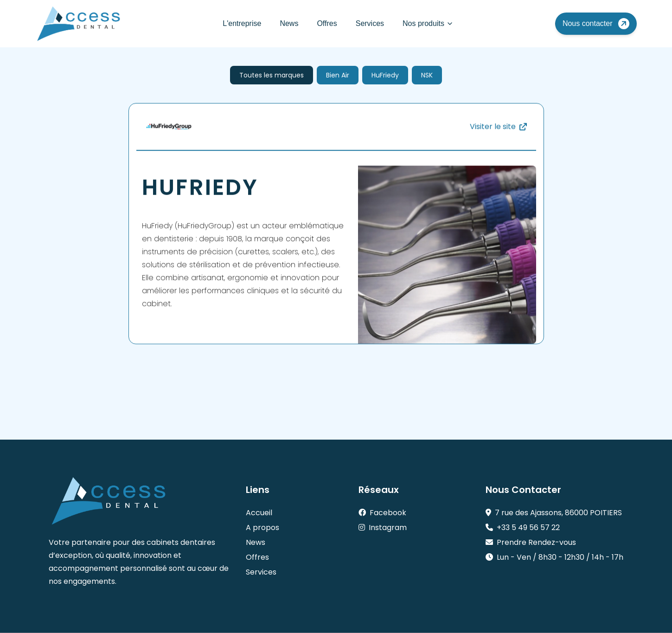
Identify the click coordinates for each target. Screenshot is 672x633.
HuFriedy (385, 75)
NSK (427, 75)
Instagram (383, 527)
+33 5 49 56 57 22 (523, 527)
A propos (262, 527)
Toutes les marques (272, 75)
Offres (327, 23)
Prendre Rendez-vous (531, 542)
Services (370, 23)
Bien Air (338, 75)
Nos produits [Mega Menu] (428, 23)
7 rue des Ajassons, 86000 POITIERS (554, 513)
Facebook (382, 513)
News (289, 23)
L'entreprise (242, 23)
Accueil (259, 513)
